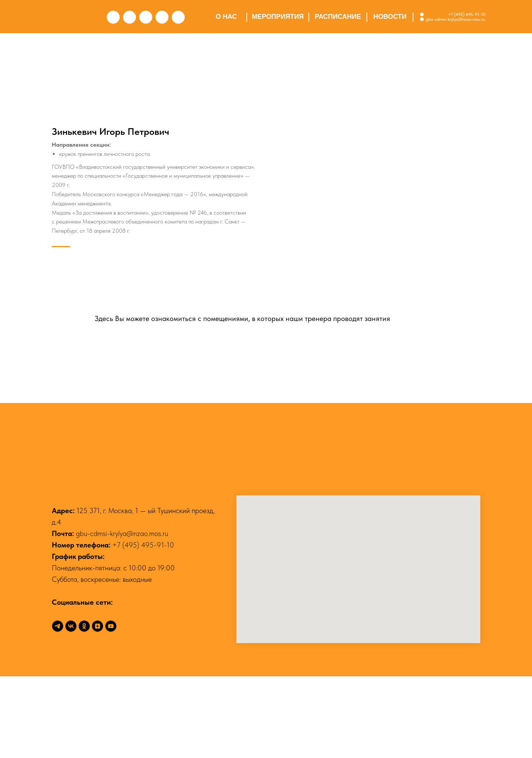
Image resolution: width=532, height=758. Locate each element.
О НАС (226, 17)
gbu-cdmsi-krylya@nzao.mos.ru (122, 615)
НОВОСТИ (390, 17)
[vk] (71, 708)
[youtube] (111, 708)
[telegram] (58, 708)
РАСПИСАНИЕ (338, 17)
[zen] (98, 708)
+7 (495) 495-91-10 (467, 14)
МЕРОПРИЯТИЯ (278, 17)
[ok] (84, 708)
